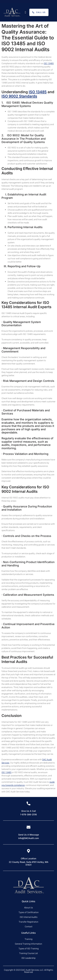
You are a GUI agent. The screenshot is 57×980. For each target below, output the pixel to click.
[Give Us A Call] (28, 803)
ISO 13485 (49, 63)
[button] (25, 12)
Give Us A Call (29, 811)
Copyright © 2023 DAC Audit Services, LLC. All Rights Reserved (28, 971)
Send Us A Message (29, 835)
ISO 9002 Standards (19, 96)
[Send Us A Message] (28, 827)
